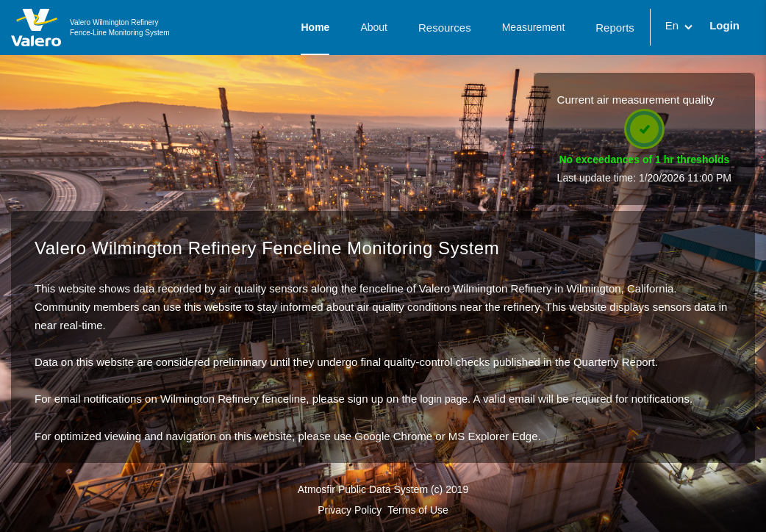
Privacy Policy (350, 510)
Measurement (534, 27)
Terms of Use (418, 510)
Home (315, 27)
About (374, 27)
